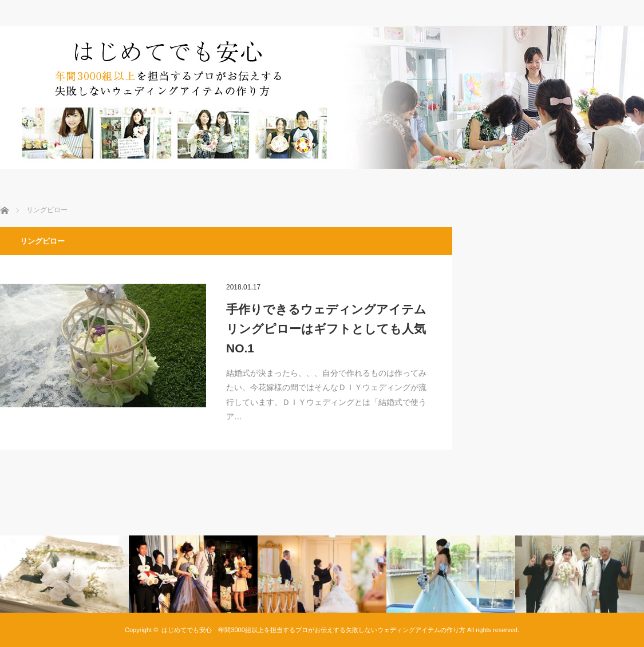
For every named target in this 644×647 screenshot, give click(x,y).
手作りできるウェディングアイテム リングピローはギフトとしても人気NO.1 (329, 328)
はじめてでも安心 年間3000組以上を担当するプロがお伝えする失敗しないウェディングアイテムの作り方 (313, 630)
